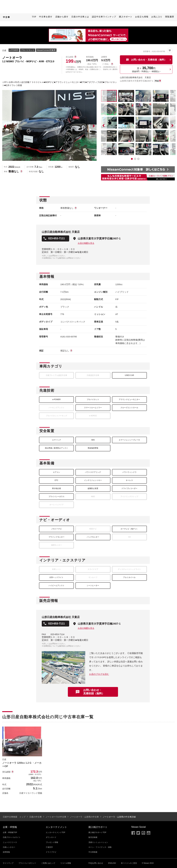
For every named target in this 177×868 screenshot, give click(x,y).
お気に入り (157, 17)
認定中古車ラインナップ (104, 17)
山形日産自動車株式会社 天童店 (135, 77)
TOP (34, 17)
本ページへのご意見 (129, 863)
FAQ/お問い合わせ (96, 863)
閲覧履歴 (170, 17)
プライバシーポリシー (27, 863)
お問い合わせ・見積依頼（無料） (94, 692)
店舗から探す (62, 17)
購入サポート (126, 17)
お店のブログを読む (99, 674)
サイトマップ (8, 863)
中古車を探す (46, 17)
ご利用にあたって (48, 863)
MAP (158, 81)
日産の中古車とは (80, 17)
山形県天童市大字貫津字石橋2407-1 (99, 239)
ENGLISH (112, 863)
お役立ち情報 (142, 17)
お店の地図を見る (86, 243)
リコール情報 (66, 863)
